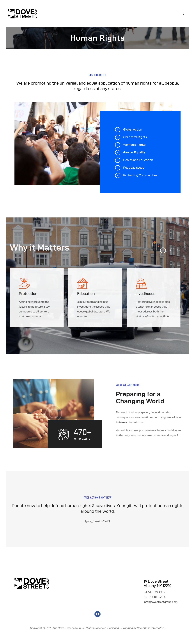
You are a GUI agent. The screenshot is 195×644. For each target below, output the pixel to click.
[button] (136, 250)
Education (59, 294)
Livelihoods (119, 294)
